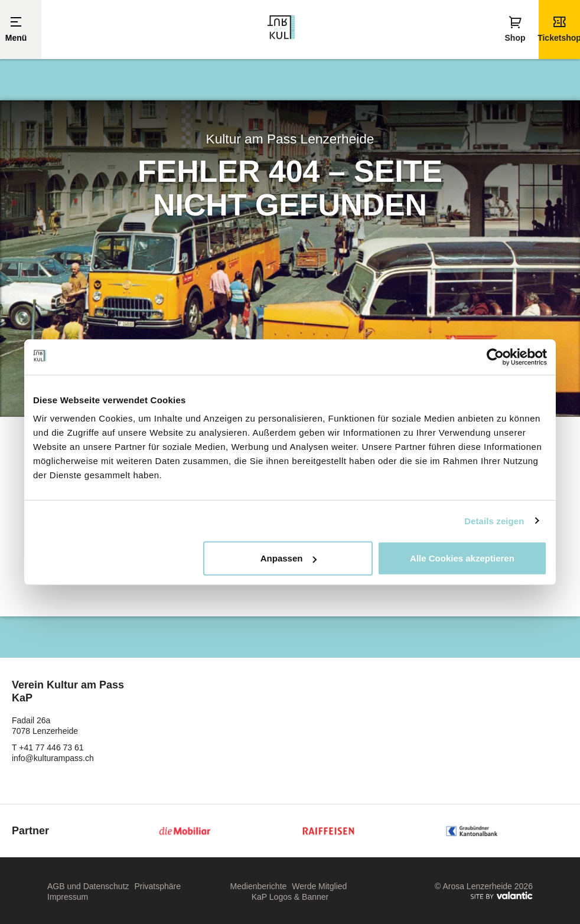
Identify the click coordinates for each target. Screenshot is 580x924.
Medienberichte (259, 887)
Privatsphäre (157, 887)
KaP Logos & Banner (290, 897)
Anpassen (289, 558)
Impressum (68, 897)
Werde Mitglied (319, 887)
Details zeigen (494, 520)
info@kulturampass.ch (53, 759)
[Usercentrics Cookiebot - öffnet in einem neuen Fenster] (495, 357)
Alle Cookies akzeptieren (462, 558)
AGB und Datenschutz (88, 887)
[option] (290, 259)
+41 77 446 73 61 (51, 748)
